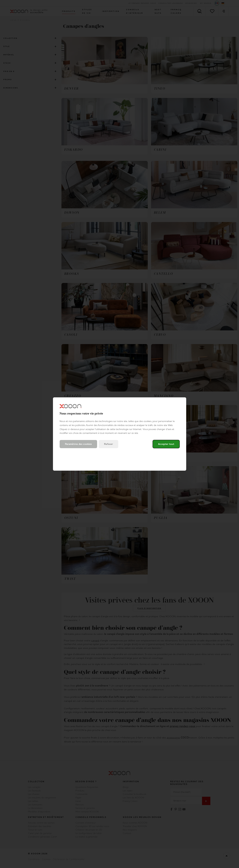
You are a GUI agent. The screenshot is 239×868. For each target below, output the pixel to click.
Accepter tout (166, 444)
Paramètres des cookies (78, 444)
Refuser (109, 444)
